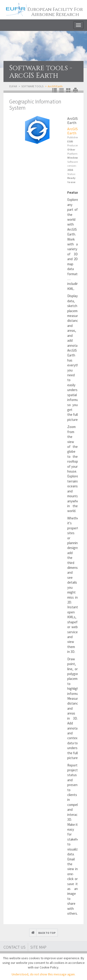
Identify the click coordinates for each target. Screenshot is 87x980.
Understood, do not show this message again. (43, 974)
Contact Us (14, 947)
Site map (38, 947)
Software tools (32, 86)
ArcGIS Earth (72, 131)
